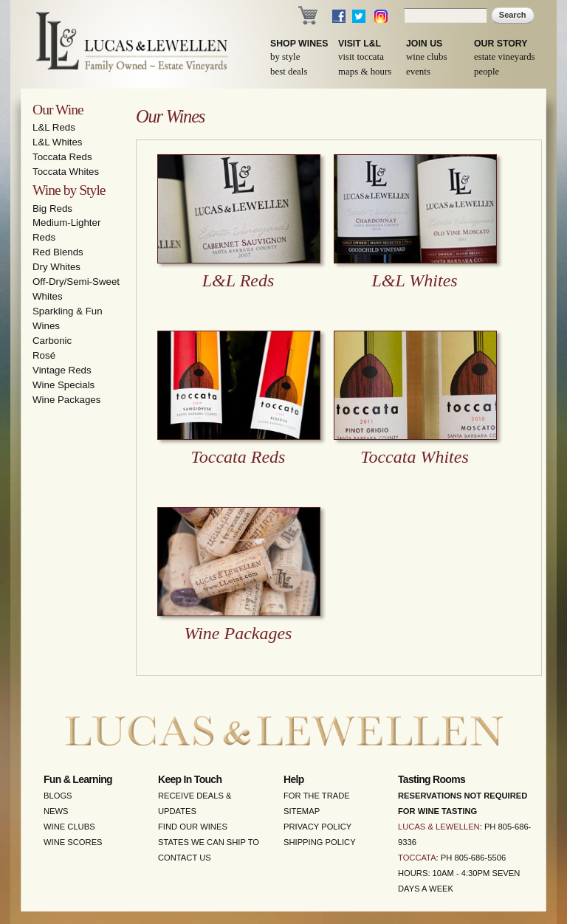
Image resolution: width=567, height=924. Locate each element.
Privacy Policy (317, 827)
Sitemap (302, 811)
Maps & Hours (365, 72)
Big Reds (52, 208)
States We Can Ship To (209, 842)
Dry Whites (56, 267)
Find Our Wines (193, 827)
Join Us (424, 44)
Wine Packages (66, 400)
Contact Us (185, 858)
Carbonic (52, 341)
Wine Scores (73, 842)
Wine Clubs (426, 57)
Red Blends (58, 252)
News (56, 811)
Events (418, 72)
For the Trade (317, 796)
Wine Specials (63, 385)
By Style (285, 57)
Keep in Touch (190, 779)
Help (294, 779)
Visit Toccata (361, 57)
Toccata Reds (62, 157)
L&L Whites (58, 142)
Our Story (501, 44)
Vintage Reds (62, 370)
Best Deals (289, 72)
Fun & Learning (78, 779)
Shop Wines (299, 44)
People (487, 72)
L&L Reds (54, 127)
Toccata (417, 858)
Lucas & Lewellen (439, 827)
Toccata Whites (66, 172)
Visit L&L (360, 44)
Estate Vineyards (505, 57)
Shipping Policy (320, 842)
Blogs (58, 796)
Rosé (44, 355)
